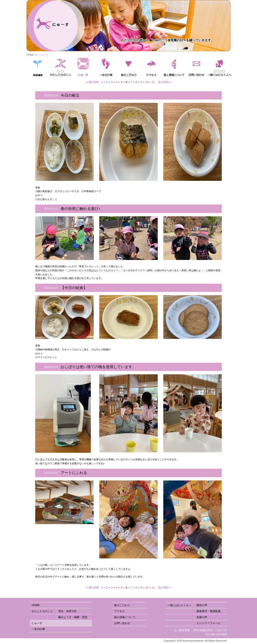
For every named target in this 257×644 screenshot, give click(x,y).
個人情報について (125, 617)
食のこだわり (122, 605)
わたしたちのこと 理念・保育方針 (54, 611)
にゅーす (37, 623)
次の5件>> (165, 82)
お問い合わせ (122, 623)
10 (147, 82)
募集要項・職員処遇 (218, 71)
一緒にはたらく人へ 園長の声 (187, 605)
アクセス (119, 611)
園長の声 (215, 71)
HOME (30, 55)
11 (153, 82)
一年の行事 (38, 629)
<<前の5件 (92, 82)
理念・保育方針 (59, 71)
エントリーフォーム (224, 71)
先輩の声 (221, 71)
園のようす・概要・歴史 (62, 71)
